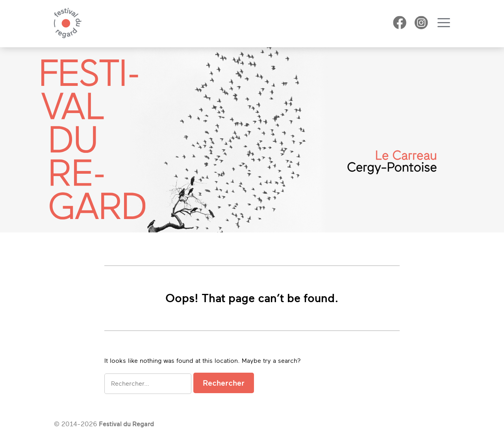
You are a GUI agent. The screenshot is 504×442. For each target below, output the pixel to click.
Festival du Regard (126, 424)
